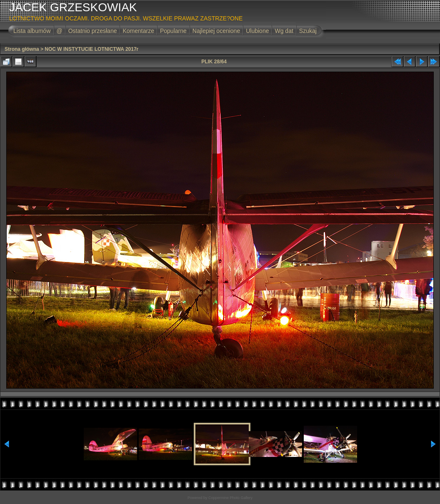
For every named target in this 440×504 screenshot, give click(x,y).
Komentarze (138, 31)
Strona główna (22, 49)
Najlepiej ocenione (216, 31)
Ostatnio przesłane (93, 31)
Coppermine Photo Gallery (230, 498)
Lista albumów (32, 31)
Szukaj (308, 31)
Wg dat (284, 31)
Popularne (173, 31)
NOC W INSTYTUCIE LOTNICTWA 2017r (91, 49)
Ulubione (257, 31)
